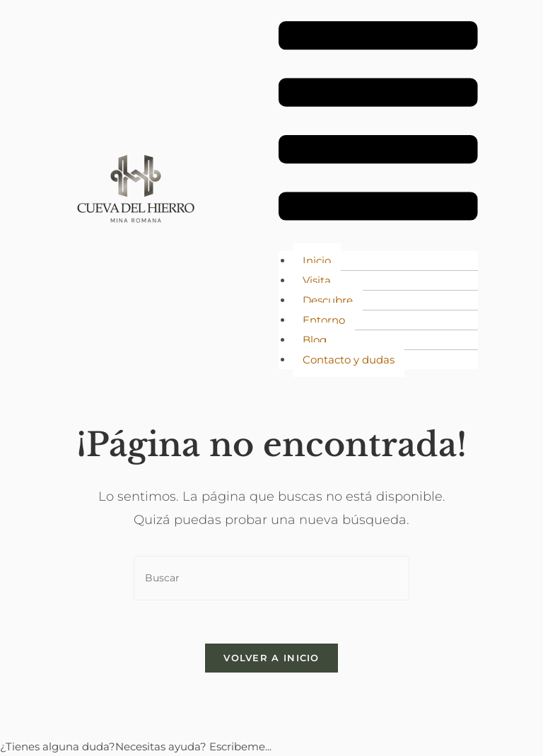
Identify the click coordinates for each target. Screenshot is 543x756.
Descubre (328, 300)
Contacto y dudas (349, 360)
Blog (315, 340)
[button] (378, 124)
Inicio (317, 261)
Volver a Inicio (271, 658)
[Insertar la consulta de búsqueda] (271, 578)
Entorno (324, 320)
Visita (317, 280)
